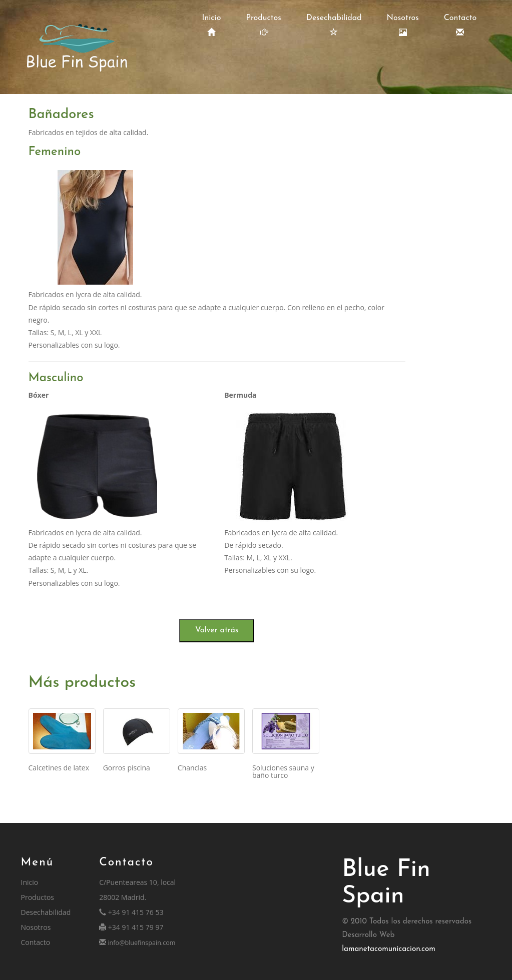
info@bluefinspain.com (141, 943)
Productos (263, 25)
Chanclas (192, 768)
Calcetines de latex (59, 768)
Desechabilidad (334, 25)
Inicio (212, 25)
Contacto (460, 25)
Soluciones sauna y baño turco (283, 771)
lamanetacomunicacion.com (389, 949)
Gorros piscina (127, 768)
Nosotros (403, 25)
